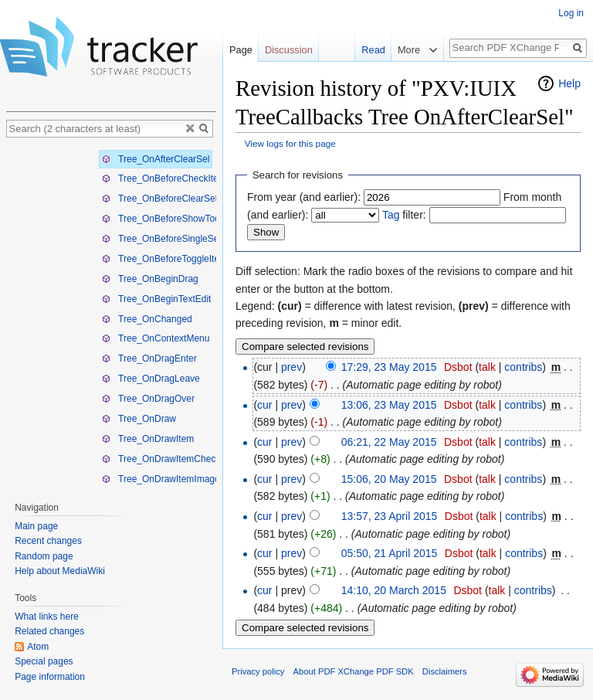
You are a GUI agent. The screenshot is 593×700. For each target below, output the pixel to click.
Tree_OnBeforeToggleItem (164, 259)
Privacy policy (258, 671)
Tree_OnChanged (147, 319)
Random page (44, 556)
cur (264, 405)
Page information (50, 677)
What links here (47, 617)
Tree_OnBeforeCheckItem (164, 178)
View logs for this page (290, 143)
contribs (523, 367)
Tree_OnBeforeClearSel (159, 199)
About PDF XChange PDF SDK (354, 671)
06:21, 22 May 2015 (389, 442)
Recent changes (48, 541)
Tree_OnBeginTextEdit (156, 299)
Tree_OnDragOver (148, 399)
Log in (571, 13)
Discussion (289, 50)
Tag (391, 215)
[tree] (111, 316)
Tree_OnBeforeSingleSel (161, 239)
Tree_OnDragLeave (151, 379)
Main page (36, 526)
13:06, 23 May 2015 (389, 405)
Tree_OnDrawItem (148, 439)
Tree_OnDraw (139, 419)
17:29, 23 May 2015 (389, 367)
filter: (404, 215)
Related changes (49, 631)
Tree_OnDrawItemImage (161, 479)
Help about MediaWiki (60, 571)
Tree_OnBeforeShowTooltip (167, 219)
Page (241, 50)
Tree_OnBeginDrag (150, 279)
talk (487, 367)
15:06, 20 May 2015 (389, 479)
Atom (38, 647)
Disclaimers (445, 671)
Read (369, 50)
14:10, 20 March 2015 (394, 590)
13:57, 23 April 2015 (390, 516)
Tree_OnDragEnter (149, 358)
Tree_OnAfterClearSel (156, 159)
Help (569, 83)
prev (291, 367)
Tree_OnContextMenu (156, 338)
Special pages (44, 661)
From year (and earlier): (304, 197)
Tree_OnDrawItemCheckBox (169, 459)
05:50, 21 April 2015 (390, 553)
